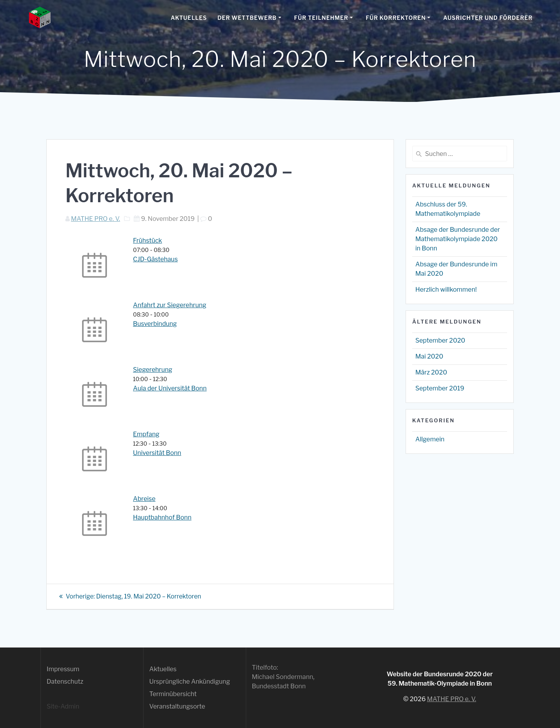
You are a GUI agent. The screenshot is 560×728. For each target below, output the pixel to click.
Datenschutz (65, 682)
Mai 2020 (429, 356)
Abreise (144, 499)
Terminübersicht (173, 694)
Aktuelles (189, 18)
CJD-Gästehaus (155, 259)
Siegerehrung (153, 370)
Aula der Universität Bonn (170, 388)
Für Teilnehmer (321, 18)
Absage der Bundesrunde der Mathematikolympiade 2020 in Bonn (458, 239)
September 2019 (440, 388)
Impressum (63, 669)
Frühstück (148, 241)
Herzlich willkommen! (446, 290)
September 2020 (440, 340)
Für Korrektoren (395, 18)
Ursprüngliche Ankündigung (190, 682)
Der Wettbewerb (247, 18)
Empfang (146, 434)
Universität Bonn (157, 453)
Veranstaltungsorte (177, 706)
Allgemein (430, 439)
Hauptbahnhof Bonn (162, 517)
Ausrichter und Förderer (488, 18)
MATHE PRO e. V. (95, 219)
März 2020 (431, 372)
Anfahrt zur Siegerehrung (170, 305)
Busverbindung (155, 324)
